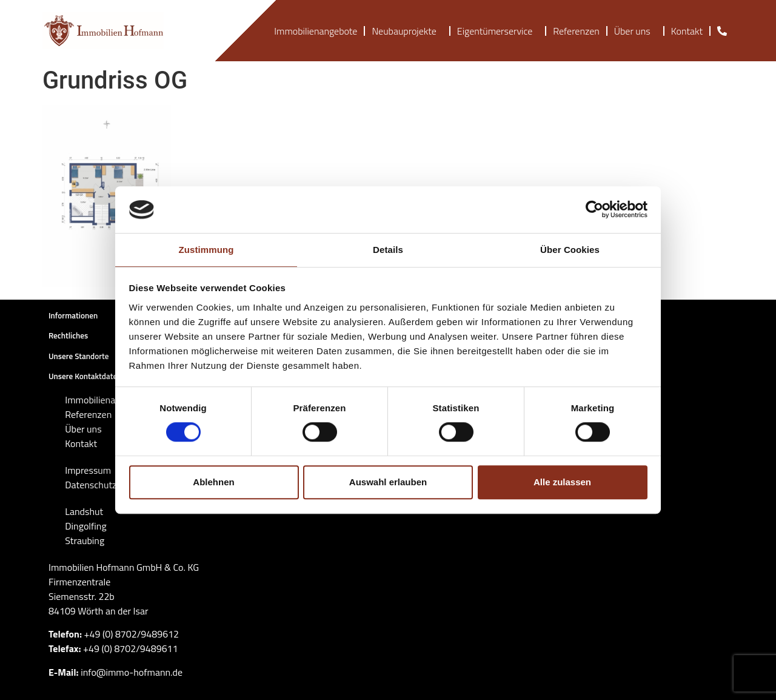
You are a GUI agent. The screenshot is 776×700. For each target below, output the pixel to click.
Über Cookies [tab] (570, 250)
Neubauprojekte (407, 31)
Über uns (635, 31)
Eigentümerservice (498, 31)
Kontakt (687, 31)
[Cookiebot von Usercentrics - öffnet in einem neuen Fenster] (594, 210)
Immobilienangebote (316, 31)
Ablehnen (213, 482)
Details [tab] (388, 250)
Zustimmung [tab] (206, 250)
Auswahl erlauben (388, 482)
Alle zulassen (562, 482)
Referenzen (576, 31)
